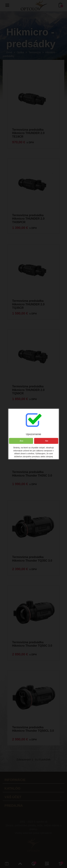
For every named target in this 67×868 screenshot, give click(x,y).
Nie (46, 441)
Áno (21, 441)
